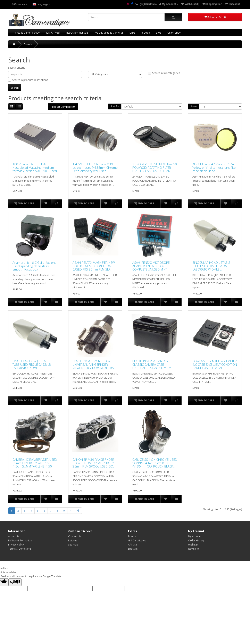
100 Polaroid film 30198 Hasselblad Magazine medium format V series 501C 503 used (35, 168)
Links (132, 33)
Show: (194, 106)
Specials (133, 549)
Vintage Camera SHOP (27, 33)
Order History (196, 540)
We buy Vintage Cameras (109, 33)
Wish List (193, 545)
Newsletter (194, 549)
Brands (132, 536)
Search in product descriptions (28, 80)
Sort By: (115, 106)
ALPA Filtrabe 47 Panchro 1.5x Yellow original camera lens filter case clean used (215, 168)
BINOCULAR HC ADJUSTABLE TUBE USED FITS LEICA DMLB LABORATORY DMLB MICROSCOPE (32, 364)
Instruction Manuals (77, 33)
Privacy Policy (16, 545)
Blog (159, 33)
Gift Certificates (137, 540)
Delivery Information (20, 540)
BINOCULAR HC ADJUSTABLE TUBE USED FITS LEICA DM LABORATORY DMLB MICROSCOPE (211, 266)
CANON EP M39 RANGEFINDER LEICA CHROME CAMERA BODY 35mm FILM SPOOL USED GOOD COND (95, 463)
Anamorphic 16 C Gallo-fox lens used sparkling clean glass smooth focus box (34, 266)
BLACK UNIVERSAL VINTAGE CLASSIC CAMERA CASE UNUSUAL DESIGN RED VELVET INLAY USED (153, 364)
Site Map (73, 545)
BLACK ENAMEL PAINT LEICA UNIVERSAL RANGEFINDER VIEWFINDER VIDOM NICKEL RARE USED (95, 364)
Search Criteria (17, 68)
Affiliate (132, 545)
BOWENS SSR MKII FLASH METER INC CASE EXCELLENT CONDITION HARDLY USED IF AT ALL (215, 364)
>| (78, 511)
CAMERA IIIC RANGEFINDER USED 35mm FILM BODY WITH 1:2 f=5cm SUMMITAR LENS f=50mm (35, 463)
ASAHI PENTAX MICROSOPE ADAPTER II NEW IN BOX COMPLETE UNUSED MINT (151, 266)
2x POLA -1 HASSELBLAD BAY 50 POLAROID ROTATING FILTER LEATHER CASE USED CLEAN (155, 168)
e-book (146, 33)
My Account (195, 536)
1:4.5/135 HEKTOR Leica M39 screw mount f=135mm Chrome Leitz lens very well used (95, 168)
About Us (14, 536)
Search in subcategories (164, 73)
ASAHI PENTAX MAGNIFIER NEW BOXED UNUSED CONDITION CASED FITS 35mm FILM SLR (94, 266)
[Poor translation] (15, 582)
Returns (73, 540)
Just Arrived (53, 33)
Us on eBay (174, 33)
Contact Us (75, 536)
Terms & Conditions (20, 549)
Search (28, 44)
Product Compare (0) (63, 107)
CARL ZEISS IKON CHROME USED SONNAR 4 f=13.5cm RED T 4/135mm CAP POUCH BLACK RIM (155, 463)
